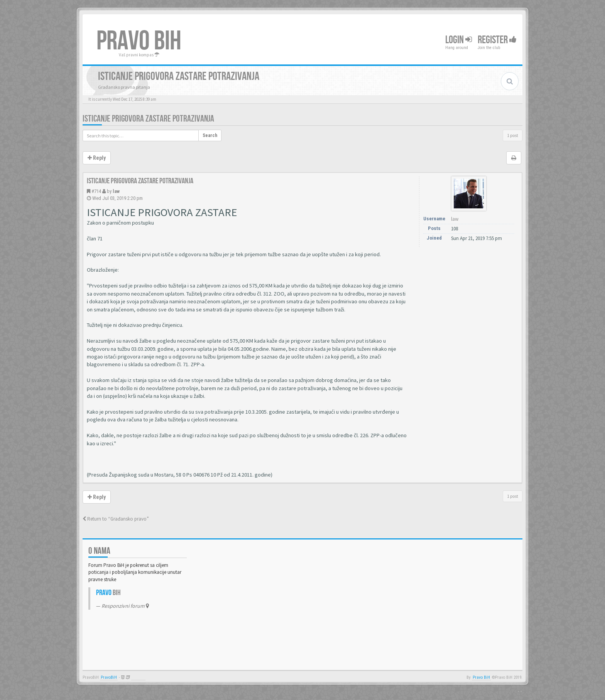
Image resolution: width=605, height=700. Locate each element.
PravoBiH (109, 677)
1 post (513, 135)
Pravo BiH (481, 677)
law (116, 191)
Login (459, 40)
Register (497, 40)
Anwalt (138, 677)
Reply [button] (97, 158)
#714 (96, 191)
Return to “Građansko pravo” (116, 519)
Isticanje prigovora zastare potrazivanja (148, 119)
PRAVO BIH (139, 41)
